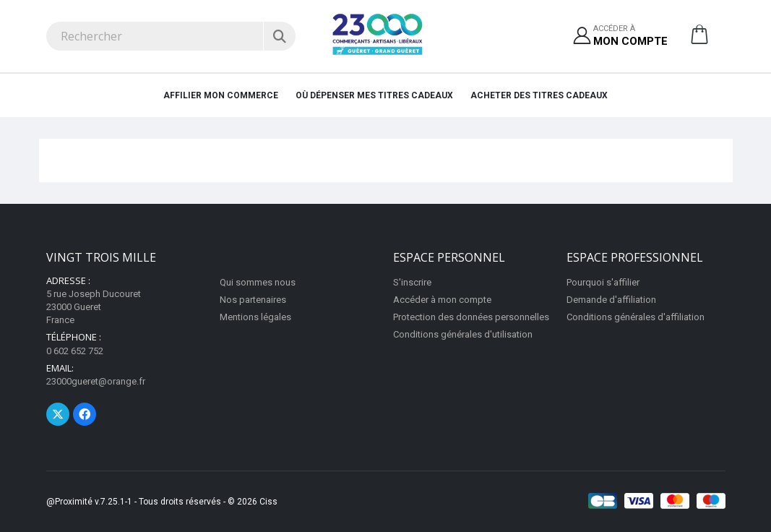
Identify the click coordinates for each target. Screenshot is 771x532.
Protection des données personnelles (471, 317)
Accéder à (630, 37)
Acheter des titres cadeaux (539, 95)
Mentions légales (255, 317)
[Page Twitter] (58, 414)
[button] (699, 40)
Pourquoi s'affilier (603, 282)
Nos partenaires (253, 300)
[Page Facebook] (85, 414)
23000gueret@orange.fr (96, 381)
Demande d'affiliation (611, 300)
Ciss (268, 502)
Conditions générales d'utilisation (463, 334)
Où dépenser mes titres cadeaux (374, 95)
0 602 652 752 (75, 351)
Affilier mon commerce (221, 95)
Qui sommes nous (258, 282)
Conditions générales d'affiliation (636, 317)
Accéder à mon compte (442, 300)
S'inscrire (412, 282)
